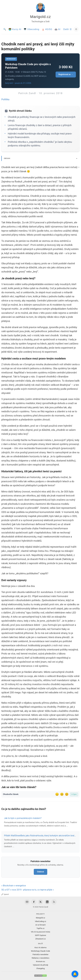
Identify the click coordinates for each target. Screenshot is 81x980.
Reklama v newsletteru (41, 958)
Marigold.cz (40, 17)
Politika (5, 99)
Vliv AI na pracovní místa (40, 932)
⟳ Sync (74, 794)
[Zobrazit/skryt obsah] (41, 158)
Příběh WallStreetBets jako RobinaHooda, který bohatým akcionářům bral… (40, 836)
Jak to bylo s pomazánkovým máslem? (23, 818)
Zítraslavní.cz (41, 939)
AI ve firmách (40, 925)
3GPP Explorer (40, 935)
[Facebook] (34, 902)
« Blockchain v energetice (14, 886)
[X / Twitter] (40, 902)
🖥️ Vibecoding (31, 29)
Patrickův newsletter (40, 954)
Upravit (5, 894)
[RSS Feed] (54, 902)
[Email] (27, 902)
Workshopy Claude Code (40, 951)
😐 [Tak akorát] (62, 794)
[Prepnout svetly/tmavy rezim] (76, 29)
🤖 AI (58, 29)
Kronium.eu (40, 961)
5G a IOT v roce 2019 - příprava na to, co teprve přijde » (28, 890)
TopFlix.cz (40, 928)
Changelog (40, 968)
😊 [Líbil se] (67, 794)
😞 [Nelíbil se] (57, 794)
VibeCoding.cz (40, 921)
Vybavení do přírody (40, 965)
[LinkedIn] (47, 902)
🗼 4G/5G (47, 29)
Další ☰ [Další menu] (68, 29)
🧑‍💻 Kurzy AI (15, 29)
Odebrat (40, 872)
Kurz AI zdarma (40, 947)
